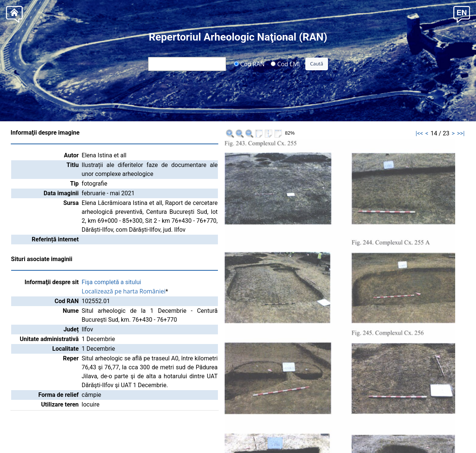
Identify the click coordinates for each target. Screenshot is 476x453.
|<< (419, 133)
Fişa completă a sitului (112, 282)
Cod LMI (285, 64)
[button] (462, 14)
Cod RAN (249, 64)
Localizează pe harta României (124, 291)
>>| (461, 133)
